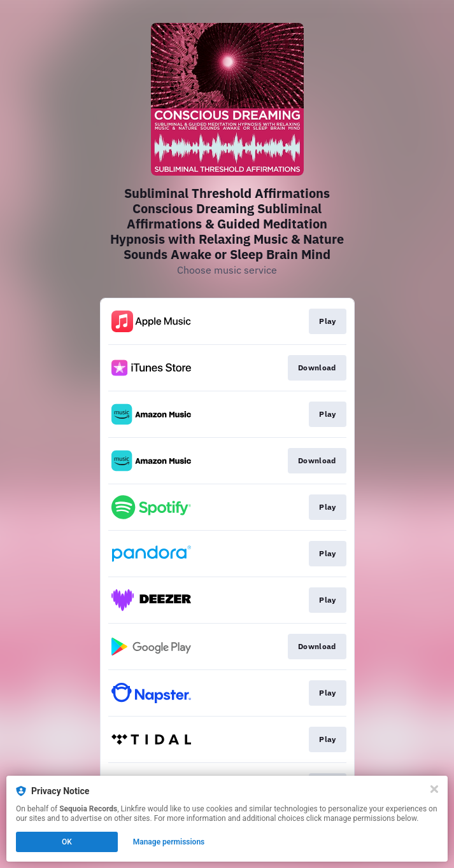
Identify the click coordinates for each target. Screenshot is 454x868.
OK (67, 842)
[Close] (434, 789)
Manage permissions (169, 842)
